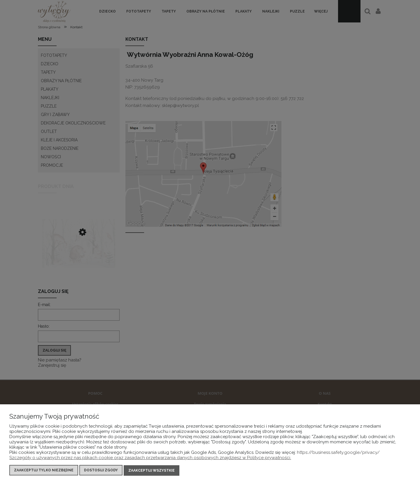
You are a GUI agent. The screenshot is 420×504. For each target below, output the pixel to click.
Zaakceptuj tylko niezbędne (44, 471)
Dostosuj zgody (101, 471)
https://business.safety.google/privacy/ (338, 453)
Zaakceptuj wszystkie (152, 471)
